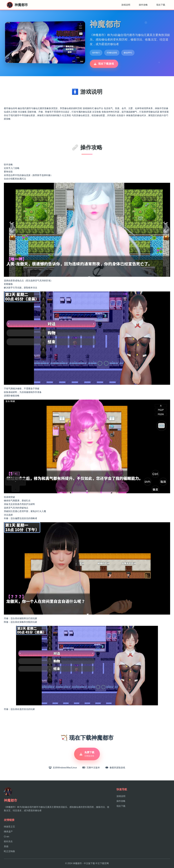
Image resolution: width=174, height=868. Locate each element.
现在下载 (161, 5)
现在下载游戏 (104, 64)
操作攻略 (143, 5)
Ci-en (7, 837)
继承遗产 (8, 832)
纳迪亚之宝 (9, 827)
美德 (6, 846)
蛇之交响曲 (9, 851)
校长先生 (8, 842)
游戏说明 (126, 5)
